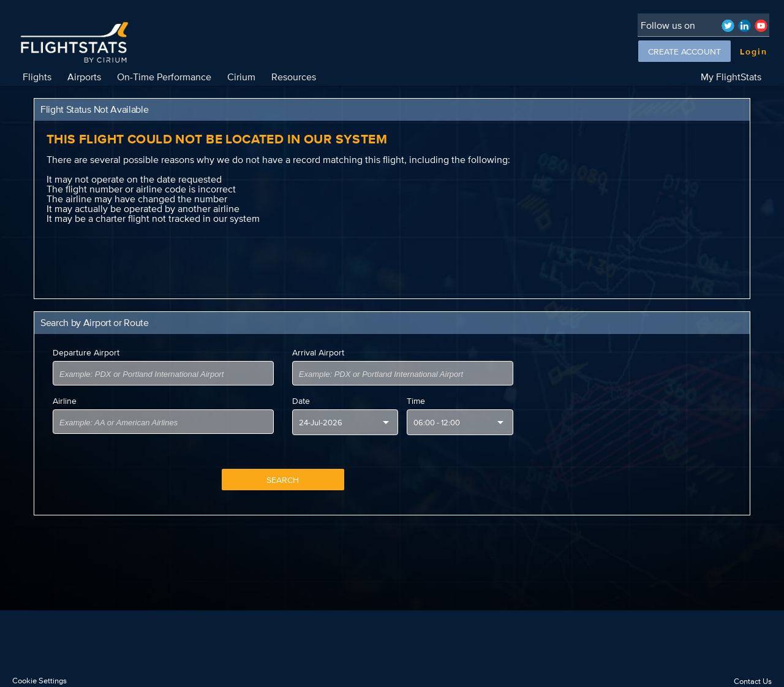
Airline (65, 401)
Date (301, 401)
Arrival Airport (318, 352)
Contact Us (753, 681)
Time (416, 401)
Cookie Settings (40, 681)
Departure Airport (86, 352)
